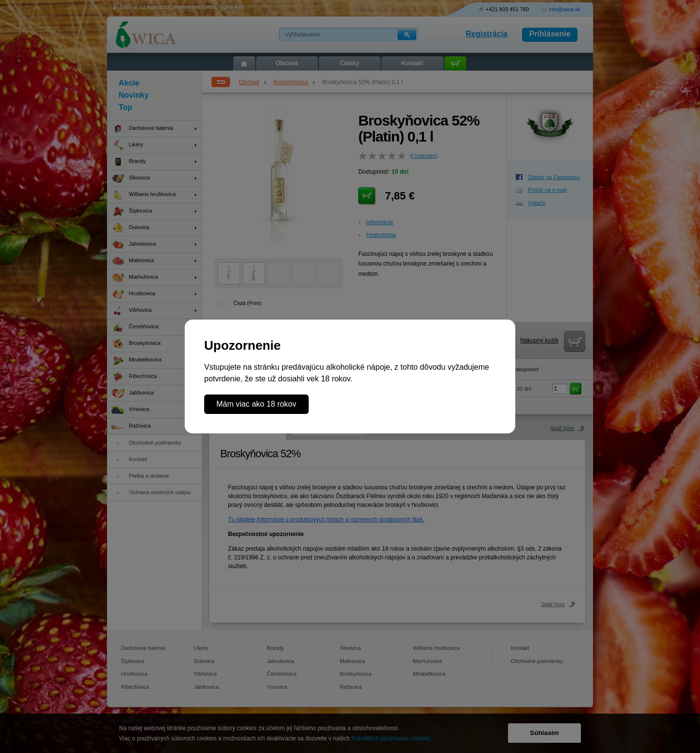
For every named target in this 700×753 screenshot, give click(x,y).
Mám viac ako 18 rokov (256, 404)
